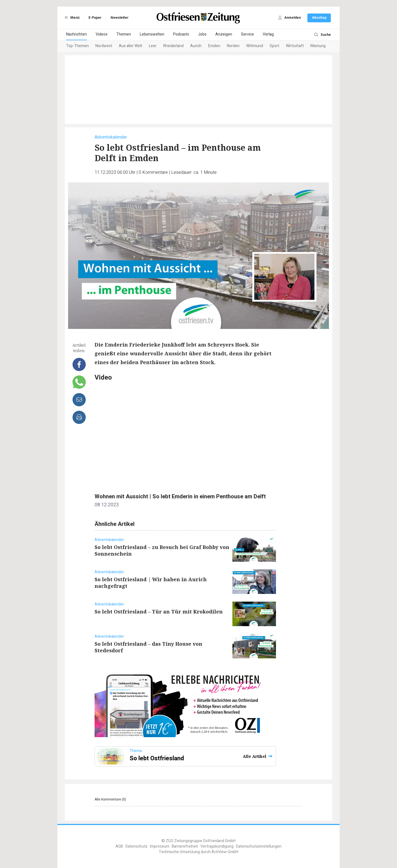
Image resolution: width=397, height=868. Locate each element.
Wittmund (255, 46)
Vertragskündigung (217, 846)
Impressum (160, 846)
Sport (274, 46)
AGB (119, 846)
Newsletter (120, 18)
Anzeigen (224, 34)
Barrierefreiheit (185, 846)
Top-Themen (77, 46)
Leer (153, 46)
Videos (102, 34)
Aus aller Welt (131, 46)
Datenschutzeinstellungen (259, 846)
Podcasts (181, 34)
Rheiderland (173, 46)
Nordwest (104, 46)
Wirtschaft (295, 46)
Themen (124, 34)
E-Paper (95, 18)
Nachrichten (77, 34)
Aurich (196, 46)
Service (247, 34)
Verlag (268, 34)
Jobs (202, 34)
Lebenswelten (152, 34)
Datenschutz (136, 846)
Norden (233, 46)
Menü (71, 18)
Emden (214, 46)
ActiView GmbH (225, 852)
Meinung (318, 46)
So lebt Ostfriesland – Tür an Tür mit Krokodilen (159, 612)
